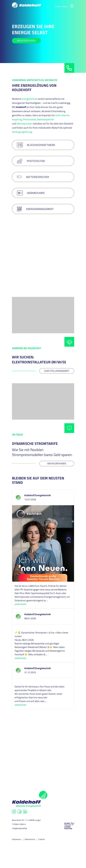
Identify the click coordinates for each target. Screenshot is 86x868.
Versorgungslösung (22, 132)
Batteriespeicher (46, 119)
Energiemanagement (35, 209)
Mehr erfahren (26, 41)
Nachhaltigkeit (26, 759)
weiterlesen (20, 604)
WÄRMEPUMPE (31, 193)
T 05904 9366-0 (61, 7)
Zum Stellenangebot (57, 371)
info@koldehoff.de (19, 828)
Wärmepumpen (25, 124)
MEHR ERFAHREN (26, 264)
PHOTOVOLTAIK (31, 161)
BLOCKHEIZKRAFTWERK (36, 145)
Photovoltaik (29, 119)
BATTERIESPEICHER (33, 177)
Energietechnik (29, 99)
